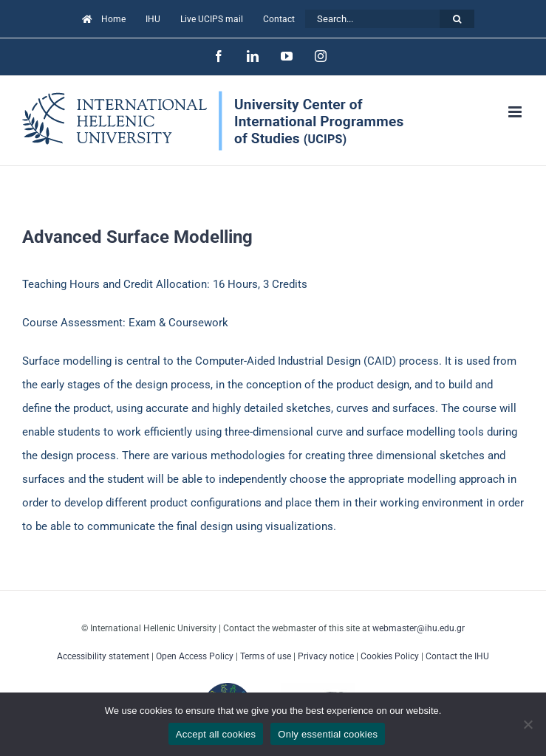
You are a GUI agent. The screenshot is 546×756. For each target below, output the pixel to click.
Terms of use (266, 656)
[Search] (457, 19)
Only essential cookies (328, 734)
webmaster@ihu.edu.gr (419, 628)
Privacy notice (326, 656)
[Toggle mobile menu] (516, 112)
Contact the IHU (457, 656)
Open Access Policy (195, 656)
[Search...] (372, 19)
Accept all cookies (216, 734)
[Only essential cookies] (528, 724)
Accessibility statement (103, 656)
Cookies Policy (390, 656)
